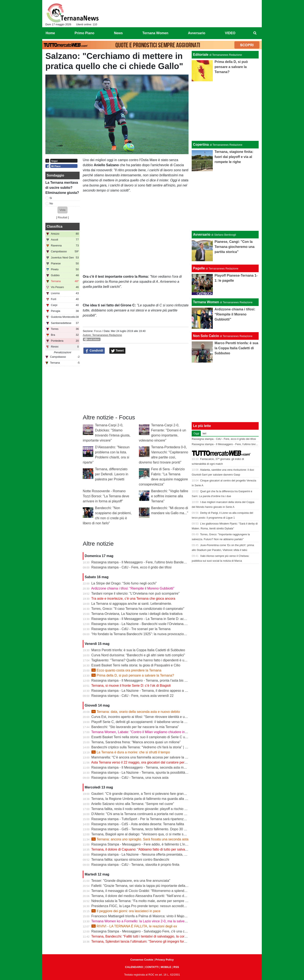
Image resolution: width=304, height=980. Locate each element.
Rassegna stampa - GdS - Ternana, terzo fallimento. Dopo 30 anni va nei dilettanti (153, 829)
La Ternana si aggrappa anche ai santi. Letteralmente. (132, 604)
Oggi (196, 433)
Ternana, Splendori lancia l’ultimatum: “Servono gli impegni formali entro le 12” (150, 941)
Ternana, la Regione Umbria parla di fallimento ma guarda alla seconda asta (148, 799)
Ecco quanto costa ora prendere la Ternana (126, 670)
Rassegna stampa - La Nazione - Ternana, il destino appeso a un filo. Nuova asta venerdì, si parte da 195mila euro (177, 691)
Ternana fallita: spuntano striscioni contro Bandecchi (130, 860)
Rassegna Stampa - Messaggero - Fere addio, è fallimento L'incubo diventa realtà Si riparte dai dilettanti (169, 844)
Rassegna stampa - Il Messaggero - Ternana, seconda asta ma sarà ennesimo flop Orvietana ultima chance (172, 767)
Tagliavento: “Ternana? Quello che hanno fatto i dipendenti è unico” (141, 660)
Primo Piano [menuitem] (84, 33)
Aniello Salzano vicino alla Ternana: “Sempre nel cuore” (133, 804)
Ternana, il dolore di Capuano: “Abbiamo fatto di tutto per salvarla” (140, 849)
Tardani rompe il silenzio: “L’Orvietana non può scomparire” (135, 593)
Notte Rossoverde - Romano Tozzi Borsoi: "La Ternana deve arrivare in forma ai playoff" (106, 496)
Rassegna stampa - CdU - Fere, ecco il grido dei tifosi (132, 567)
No (51, 203)
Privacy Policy (165, 960)
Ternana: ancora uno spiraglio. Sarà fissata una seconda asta (140, 839)
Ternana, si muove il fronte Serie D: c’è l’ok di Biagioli (131, 686)
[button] (62, 210)
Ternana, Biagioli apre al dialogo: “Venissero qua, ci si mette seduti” (142, 834)
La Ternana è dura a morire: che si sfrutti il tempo (131, 752)
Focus (98, 331)
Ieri (204, 433)
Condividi (94, 351)
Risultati (62, 217)
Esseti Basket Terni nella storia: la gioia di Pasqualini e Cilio (136, 665)
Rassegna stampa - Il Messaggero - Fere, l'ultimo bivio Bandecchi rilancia (146, 562)
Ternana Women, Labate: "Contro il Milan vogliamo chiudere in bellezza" (145, 732)
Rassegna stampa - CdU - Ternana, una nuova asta (130, 778)
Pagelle (199, 268)
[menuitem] (255, 33)
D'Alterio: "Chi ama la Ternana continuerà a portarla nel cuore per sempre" (147, 814)
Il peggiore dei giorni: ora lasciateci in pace (126, 911)
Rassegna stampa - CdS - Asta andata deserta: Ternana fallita (138, 824)
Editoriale (201, 55)
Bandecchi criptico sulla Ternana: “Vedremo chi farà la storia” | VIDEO (143, 747)
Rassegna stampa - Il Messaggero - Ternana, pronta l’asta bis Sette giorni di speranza (156, 680)
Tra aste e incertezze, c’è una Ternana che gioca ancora (133, 599)
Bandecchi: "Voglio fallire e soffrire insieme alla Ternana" (170, 496)
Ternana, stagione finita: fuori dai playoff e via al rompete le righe (234, 157)
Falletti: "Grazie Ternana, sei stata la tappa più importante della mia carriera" (148, 886)
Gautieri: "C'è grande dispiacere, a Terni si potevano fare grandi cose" (144, 794)
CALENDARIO (134, 967)
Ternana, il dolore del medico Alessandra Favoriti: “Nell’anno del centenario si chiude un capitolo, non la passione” (176, 896)
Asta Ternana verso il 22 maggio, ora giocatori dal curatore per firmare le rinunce (151, 762)
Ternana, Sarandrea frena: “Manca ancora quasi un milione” (136, 742)
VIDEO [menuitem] (230, 33)
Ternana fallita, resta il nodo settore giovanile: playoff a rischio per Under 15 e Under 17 (156, 809)
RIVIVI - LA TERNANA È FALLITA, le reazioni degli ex (134, 926)
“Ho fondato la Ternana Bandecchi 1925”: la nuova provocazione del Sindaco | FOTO (155, 634)
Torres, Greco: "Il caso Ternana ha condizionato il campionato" (138, 609)
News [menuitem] (118, 33)
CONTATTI (152, 967)
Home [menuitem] (50, 33)
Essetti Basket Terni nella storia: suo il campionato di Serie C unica (141, 737)
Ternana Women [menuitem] (155, 33)
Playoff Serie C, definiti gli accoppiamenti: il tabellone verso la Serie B (143, 722)
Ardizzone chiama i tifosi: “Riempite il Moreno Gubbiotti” (133, 588)
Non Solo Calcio (206, 336)
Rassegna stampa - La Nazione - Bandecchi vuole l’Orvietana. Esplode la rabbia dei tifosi (158, 624)
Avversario (202, 234)
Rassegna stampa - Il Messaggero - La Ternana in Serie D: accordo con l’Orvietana (154, 619)
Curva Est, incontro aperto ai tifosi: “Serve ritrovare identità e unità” (141, 717)
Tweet (117, 351)
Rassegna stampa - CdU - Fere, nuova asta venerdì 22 (133, 696)
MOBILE (166, 967)
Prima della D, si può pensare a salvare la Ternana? (133, 675)
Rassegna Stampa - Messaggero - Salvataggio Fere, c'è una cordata (143, 931)
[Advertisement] (225, 201)
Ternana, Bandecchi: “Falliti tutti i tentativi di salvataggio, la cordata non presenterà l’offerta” (159, 936)
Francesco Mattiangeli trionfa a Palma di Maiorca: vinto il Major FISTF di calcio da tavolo (157, 916)
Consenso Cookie (142, 960)
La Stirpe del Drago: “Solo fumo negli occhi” (124, 583)
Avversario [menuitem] (197, 33)
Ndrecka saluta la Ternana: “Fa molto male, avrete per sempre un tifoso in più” (150, 901)
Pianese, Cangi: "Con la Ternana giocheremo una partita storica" (234, 247)
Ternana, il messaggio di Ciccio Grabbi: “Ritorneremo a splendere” (141, 891)
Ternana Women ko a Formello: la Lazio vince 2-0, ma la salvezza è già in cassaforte (155, 921)
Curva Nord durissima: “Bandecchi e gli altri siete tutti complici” (138, 655)
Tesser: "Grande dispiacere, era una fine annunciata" (131, 881)
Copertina (201, 145)
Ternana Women (206, 302)
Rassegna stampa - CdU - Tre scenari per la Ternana (131, 629)
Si (51, 198)
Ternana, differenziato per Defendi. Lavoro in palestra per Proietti (112, 474)
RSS (176, 967)
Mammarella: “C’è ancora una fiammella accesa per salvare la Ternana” (145, 757)
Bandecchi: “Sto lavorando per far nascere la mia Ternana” (135, 727)
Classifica (55, 226)
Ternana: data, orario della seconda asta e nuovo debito (136, 712)
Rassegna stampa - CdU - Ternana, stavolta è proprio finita (135, 865)
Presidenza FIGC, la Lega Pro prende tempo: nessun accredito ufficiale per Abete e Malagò (160, 906)
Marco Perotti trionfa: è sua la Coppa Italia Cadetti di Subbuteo (138, 650)
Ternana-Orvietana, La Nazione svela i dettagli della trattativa (137, 614)
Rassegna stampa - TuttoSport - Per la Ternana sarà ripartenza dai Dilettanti (148, 819)
